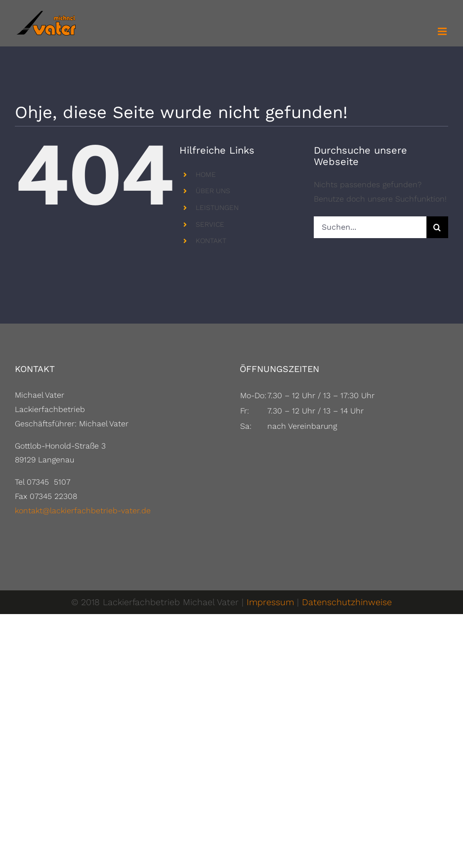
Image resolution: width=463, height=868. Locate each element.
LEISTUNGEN (217, 207)
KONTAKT (211, 241)
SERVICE (210, 224)
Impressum (270, 602)
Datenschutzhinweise (347, 602)
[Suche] (437, 227)
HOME (206, 174)
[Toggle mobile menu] (443, 31)
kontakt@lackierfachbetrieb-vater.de (83, 511)
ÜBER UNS (213, 191)
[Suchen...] (370, 227)
